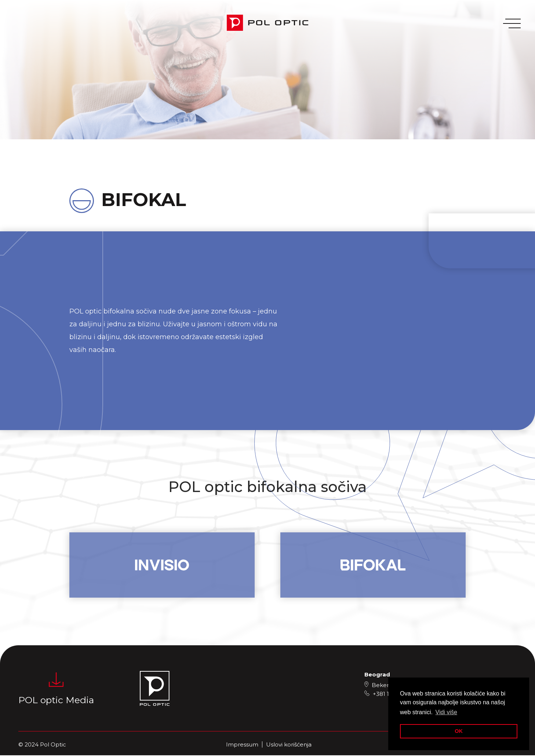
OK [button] (459, 731)
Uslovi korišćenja (289, 745)
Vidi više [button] (446, 712)
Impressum (242, 745)
